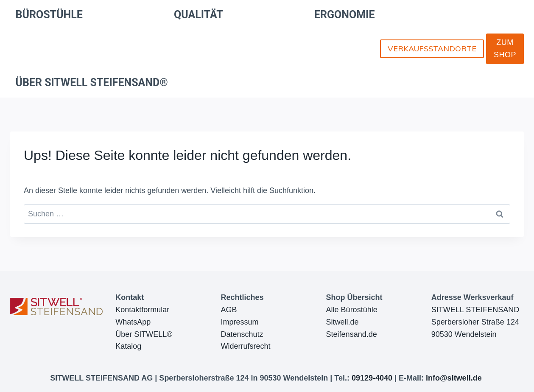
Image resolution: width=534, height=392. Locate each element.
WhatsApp (133, 322)
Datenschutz (242, 334)
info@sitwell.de (454, 378)
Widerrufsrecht (245, 346)
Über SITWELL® (144, 334)
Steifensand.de (352, 334)
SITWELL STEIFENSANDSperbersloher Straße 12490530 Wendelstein (475, 322)
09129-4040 (372, 378)
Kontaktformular (142, 310)
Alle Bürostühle (352, 310)
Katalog (128, 346)
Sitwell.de (342, 322)
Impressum (239, 322)
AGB (229, 310)
